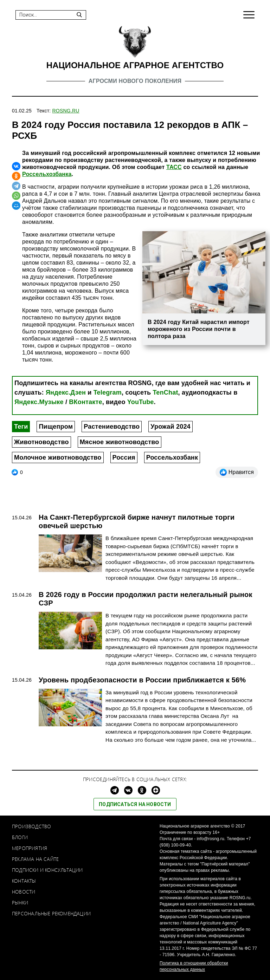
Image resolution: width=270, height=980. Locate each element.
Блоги (20, 837)
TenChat (166, 392)
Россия (124, 457)
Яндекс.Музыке (39, 402)
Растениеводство (112, 427)
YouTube (141, 402)
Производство (31, 826)
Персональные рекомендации (51, 913)
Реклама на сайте (35, 859)
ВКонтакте (85, 402)
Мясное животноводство (120, 442)
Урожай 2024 (171, 427)
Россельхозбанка (47, 174)
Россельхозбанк (172, 457)
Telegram (108, 392)
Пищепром (56, 427)
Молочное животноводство (58, 457)
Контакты (24, 881)
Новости (24, 892)
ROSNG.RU (66, 111)
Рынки (20, 903)
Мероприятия (30, 848)
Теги (21, 427)
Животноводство (41, 442)
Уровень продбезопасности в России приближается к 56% (142, 680)
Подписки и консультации (47, 870)
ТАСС (174, 167)
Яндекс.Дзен (66, 392)
